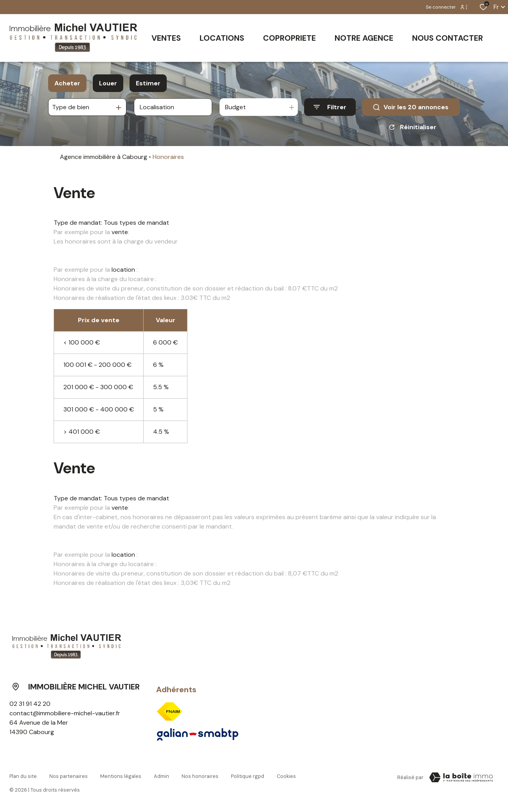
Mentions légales (121, 776)
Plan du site (23, 776)
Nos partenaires (68, 776)
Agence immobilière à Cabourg (104, 157)
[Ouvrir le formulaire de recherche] (330, 107)
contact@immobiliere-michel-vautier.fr (65, 713)
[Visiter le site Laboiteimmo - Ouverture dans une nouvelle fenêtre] (461, 778)
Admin (161, 776)
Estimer (148, 83)
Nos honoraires (200, 776)
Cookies (286, 776)
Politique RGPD (248, 776)
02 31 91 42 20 (30, 704)
